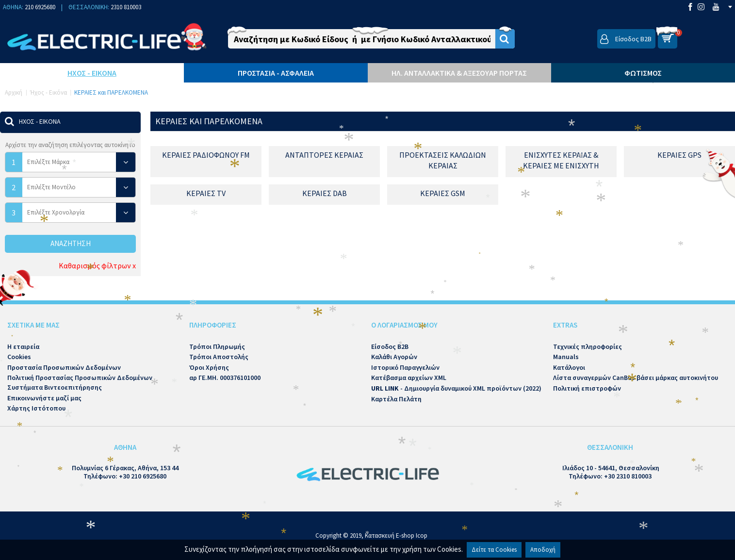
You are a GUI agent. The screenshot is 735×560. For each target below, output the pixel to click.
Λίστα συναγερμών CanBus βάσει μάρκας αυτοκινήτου (636, 378)
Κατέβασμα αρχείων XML (409, 378)
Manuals (566, 357)
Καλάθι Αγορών (394, 357)
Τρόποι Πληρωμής (217, 346)
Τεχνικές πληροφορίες (588, 346)
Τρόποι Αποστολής (219, 357)
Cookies (19, 357)
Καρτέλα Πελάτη (396, 399)
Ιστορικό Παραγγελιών (405, 367)
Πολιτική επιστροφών (587, 388)
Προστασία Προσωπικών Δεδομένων (64, 367)
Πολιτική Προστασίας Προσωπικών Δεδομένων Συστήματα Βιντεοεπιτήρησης (80, 382)
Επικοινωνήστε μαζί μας (44, 398)
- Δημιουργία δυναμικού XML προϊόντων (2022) (456, 388)
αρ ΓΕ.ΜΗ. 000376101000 (225, 378)
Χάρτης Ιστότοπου (36, 408)
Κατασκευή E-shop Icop (396, 535)
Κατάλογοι (569, 367)
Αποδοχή (543, 550)
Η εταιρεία (23, 346)
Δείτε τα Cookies (494, 550)
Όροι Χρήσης (209, 367)
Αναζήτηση (71, 243)
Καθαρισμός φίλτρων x (97, 265)
